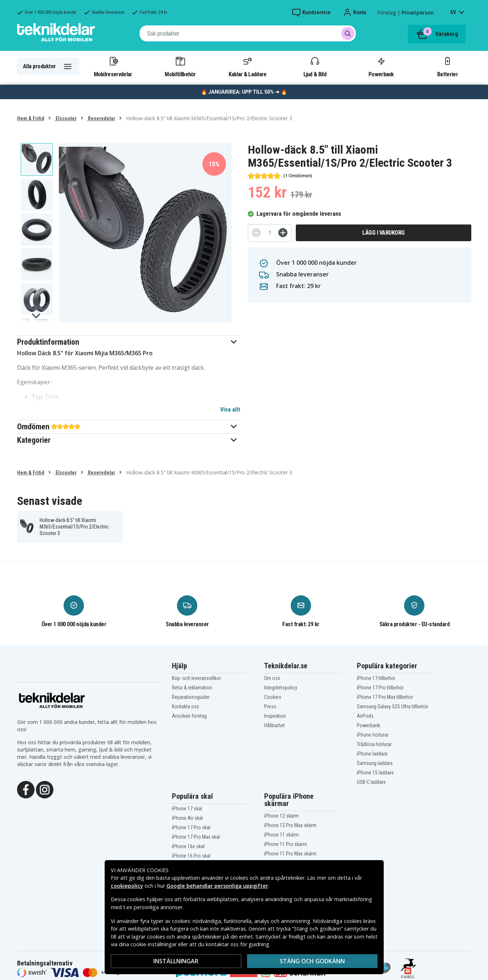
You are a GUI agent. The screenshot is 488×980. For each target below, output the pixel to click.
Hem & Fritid (31, 118)
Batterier (447, 66)
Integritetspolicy (281, 688)
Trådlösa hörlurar (374, 744)
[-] (256, 233)
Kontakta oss (185, 706)
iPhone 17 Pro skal (191, 827)
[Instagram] (45, 789)
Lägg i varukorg (384, 233)
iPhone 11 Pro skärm (286, 844)
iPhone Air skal (187, 818)
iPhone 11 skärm (281, 835)
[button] (129, 342)
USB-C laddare (371, 782)
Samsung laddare (375, 763)
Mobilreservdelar (113, 66)
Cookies (273, 697)
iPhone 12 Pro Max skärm (290, 825)
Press (270, 706)
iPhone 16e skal (188, 846)
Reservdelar (101, 118)
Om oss (272, 678)
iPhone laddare (372, 754)
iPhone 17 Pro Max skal (196, 837)
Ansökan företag (189, 716)
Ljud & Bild (315, 66)
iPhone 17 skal (187, 809)
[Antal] (270, 233)
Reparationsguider (191, 697)
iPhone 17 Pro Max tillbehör (385, 697)
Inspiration (275, 716)
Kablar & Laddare (248, 66)
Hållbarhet (275, 725)
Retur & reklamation (192, 688)
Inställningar (176, 961)
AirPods (365, 716)
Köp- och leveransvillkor (196, 678)
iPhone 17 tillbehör (376, 678)
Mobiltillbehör (180, 66)
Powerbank (381, 66)
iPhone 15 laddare (375, 773)
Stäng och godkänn (312, 961)
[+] (283, 233)
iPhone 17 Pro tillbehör (380, 688)
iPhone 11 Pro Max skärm (290, 854)
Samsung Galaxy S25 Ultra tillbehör (393, 706)
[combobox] (248, 33)
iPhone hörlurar (373, 735)
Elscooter (66, 118)
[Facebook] (26, 789)
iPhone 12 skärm (281, 816)
